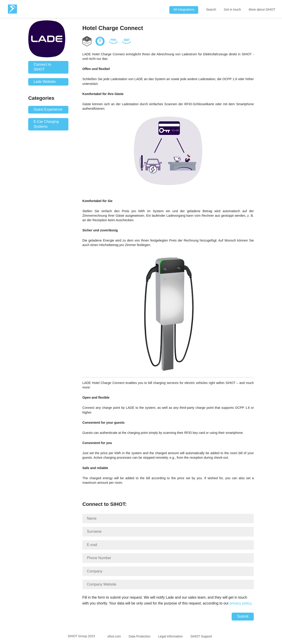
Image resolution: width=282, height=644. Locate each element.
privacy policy (240, 603)
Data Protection (140, 636)
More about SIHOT (262, 9)
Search (211, 9)
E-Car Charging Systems (46, 124)
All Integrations (184, 9)
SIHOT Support (201, 636)
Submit (243, 616)
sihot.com (114, 636)
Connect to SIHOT (42, 67)
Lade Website (45, 82)
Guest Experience (48, 109)
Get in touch (233, 9)
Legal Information (170, 636)
